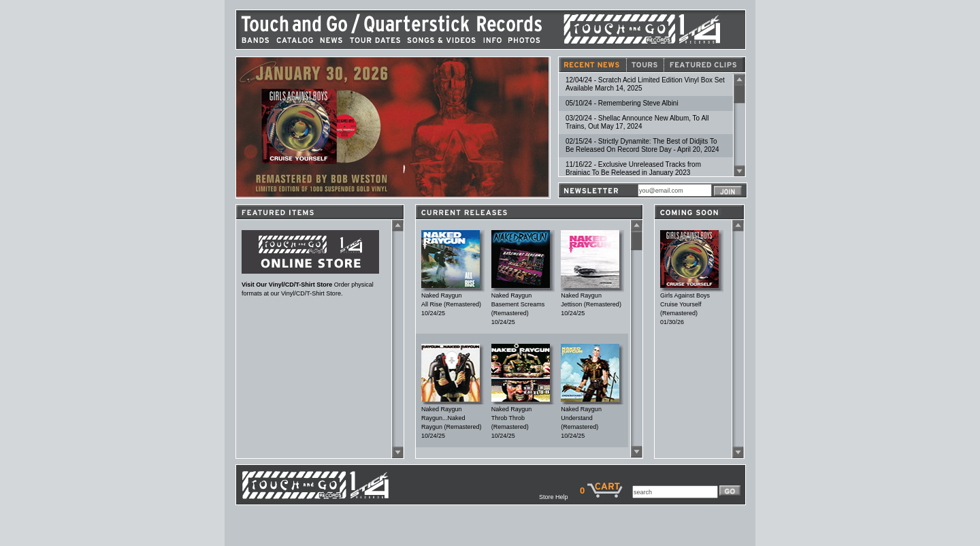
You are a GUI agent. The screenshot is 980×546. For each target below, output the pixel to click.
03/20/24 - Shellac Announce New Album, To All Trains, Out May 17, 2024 (637, 122)
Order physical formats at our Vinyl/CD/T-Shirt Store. (310, 286)
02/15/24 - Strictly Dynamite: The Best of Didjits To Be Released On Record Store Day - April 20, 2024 (642, 145)
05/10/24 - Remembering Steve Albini (622, 103)
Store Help (559, 497)
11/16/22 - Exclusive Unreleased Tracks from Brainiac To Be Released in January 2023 (633, 168)
